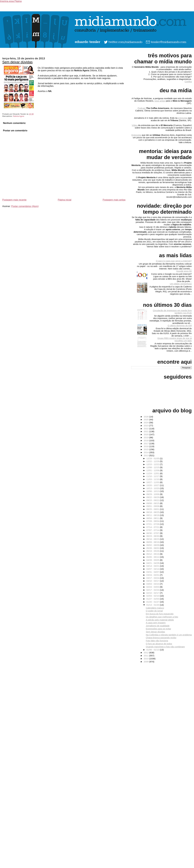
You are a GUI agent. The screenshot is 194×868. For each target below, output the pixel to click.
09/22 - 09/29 (153, 497)
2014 (146, 452)
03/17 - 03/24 (153, 578)
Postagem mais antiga (114, 200)
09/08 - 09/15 (153, 503)
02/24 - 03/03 (153, 587)
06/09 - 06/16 (153, 542)
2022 (146, 429)
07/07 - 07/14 (153, 530)
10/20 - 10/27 (153, 485)
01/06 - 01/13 (153, 650)
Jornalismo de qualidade (158, 626)
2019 (146, 437)
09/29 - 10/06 (153, 494)
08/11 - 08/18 (153, 515)
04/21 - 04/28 (153, 563)
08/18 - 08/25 (153, 512)
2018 (146, 440)
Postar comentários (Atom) (25, 206)
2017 (146, 443)
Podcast (142, 108)
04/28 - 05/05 (153, 560)
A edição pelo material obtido (160, 620)
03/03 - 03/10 (153, 584)
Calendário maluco (155, 608)
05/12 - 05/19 (153, 554)
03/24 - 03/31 (153, 575)
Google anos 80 (184, 271)
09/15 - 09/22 (153, 500)
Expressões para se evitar (158, 629)
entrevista (183, 118)
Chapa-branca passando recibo (161, 638)
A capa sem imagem (156, 623)
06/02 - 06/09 (153, 545)
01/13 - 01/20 (153, 605)
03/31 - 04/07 (153, 572)
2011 (146, 656)
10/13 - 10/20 (153, 488)
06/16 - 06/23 (153, 539)
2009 (146, 662)
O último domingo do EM (180, 326)
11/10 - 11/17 (153, 476)
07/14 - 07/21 (153, 527)
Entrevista (136, 135)
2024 (146, 423)
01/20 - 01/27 (153, 602)
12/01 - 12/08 (153, 470)
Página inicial (65, 200)
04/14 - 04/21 (153, 566)
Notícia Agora (19, 116)
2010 (146, 659)
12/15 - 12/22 (153, 464)
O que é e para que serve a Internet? (174, 261)
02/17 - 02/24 (153, 590)
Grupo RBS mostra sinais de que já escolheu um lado (175, 339)
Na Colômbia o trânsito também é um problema (169, 635)
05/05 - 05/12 (153, 557)
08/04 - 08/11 (153, 518)
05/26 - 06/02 (153, 548)
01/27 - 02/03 (153, 599)
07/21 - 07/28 (153, 524)
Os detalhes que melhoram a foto (162, 617)
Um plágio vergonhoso (181, 284)
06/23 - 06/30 (153, 536)
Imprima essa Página (11, 1)
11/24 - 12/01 (153, 473)
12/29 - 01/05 (153, 458)
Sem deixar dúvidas (17, 62)
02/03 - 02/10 (153, 596)
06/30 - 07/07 (153, 533)
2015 (146, 449)
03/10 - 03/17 (153, 581)
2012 (146, 653)
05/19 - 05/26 (153, 551)
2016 (146, 446)
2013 (146, 455)
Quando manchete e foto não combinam (165, 647)
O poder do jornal (154, 611)
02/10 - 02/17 (153, 593)
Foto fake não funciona (157, 641)
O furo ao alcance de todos (159, 644)
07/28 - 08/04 (153, 521)
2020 (146, 434)
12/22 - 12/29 (153, 461)
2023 (146, 426)
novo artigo (160, 101)
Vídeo (135, 125)
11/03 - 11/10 (153, 479)
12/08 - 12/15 (153, 467)
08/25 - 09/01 (153, 509)
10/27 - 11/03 (153, 482)
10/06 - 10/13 (153, 491)
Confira (188, 82)
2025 (146, 419)
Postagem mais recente (14, 200)
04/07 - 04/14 (153, 569)
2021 (146, 431)
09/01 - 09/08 (153, 506)
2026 (146, 417)
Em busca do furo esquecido (160, 614)
